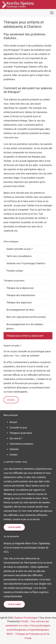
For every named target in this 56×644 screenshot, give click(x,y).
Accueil (13, 422)
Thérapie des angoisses (19, 303)
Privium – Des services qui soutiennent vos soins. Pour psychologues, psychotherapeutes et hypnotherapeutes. (28, 626)
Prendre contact (15, 271)
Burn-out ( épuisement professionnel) (26, 317)
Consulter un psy (18, 428)
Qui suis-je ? (16, 438)
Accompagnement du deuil (20, 310)
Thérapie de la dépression (20, 288)
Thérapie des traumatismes (21, 295)
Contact (14, 455)
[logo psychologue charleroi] (19, 5)
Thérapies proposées (21, 433)
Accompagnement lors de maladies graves (25, 326)
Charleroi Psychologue (26, 618)
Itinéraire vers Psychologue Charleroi (26, 263)
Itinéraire (14, 449)
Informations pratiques (21, 444)
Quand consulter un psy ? (19, 249)
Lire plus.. (11, 400)
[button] (52, 13)
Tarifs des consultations (19, 256)
